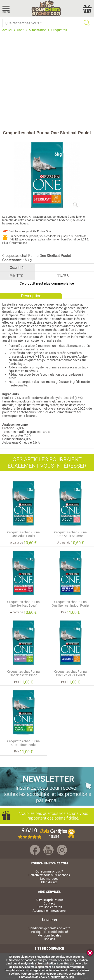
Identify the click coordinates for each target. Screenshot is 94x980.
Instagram (62, 850)
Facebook (35, 850)
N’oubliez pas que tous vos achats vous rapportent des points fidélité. (51, 816)
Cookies (49, 939)
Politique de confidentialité (49, 932)
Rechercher (87, 23)
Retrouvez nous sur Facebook (49, 875)
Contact (49, 903)
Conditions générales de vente (49, 928)
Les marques (49, 879)
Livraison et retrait (49, 907)
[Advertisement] (47, 81)
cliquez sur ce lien (62, 977)
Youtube (48, 850)
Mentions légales (49, 935)
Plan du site (49, 882)
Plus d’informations (15, 243)
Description (31, 296)
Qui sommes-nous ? (49, 871)
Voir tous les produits (30, 231)
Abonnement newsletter (49, 911)
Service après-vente (49, 900)
